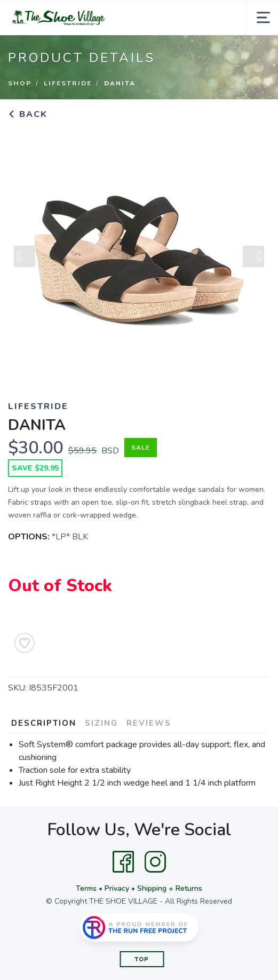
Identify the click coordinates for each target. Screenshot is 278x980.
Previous (25, 260)
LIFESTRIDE (68, 83)
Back (28, 114)
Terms (86, 888)
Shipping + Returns (170, 888)
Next (253, 260)
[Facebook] (123, 862)
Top (142, 959)
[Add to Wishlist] (25, 643)
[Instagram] (155, 862)
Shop (20, 83)
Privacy (117, 888)
